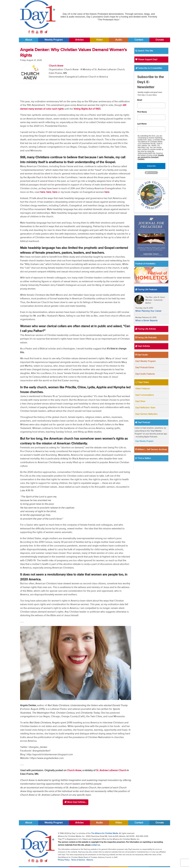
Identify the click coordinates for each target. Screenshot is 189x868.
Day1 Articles (143, 346)
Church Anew (56, 66)
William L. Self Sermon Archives (151, 450)
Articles (79, 40)
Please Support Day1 (146, 60)
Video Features (143, 389)
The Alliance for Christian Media (105, 833)
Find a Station (143, 458)
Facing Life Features (146, 290)
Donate (160, 40)
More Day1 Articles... (76, 802)
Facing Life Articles (146, 329)
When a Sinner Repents (146, 321)
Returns (90, 860)
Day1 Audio (142, 355)
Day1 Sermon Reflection (146, 414)
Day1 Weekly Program (146, 361)
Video (99, 40)
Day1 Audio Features (145, 374)
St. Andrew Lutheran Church (111, 770)
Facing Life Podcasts (146, 338)
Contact (139, 40)
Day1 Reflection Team (145, 408)
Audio (119, 40)
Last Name (142, 124)
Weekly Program (54, 40)
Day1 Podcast (143, 422)
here (43, 192)
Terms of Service (78, 860)
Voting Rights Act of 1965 (87, 109)
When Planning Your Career (148, 311)
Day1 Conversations (145, 395)
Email (140, 100)
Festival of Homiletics (145, 264)
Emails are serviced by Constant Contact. (151, 157)
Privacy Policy (64, 860)
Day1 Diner (140, 401)
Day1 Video (142, 382)
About (29, 40)
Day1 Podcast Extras (145, 368)
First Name (142, 112)
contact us (95, 845)
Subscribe (151, 166)
